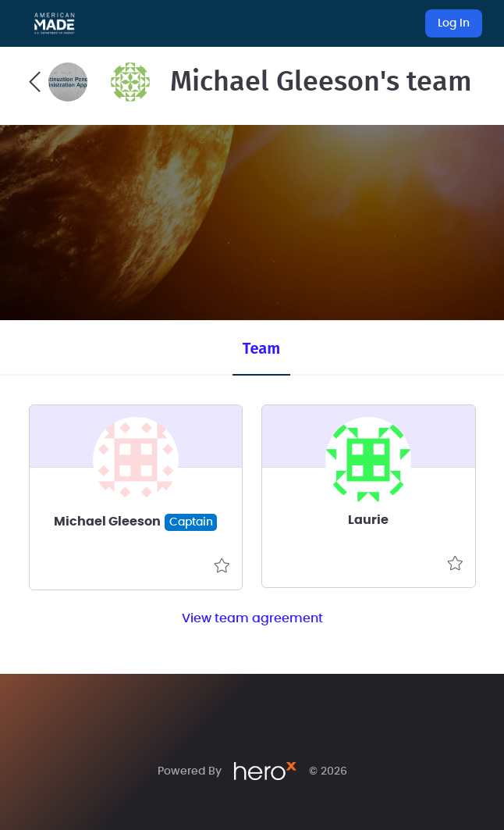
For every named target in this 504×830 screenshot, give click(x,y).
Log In (454, 23)
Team (261, 348)
